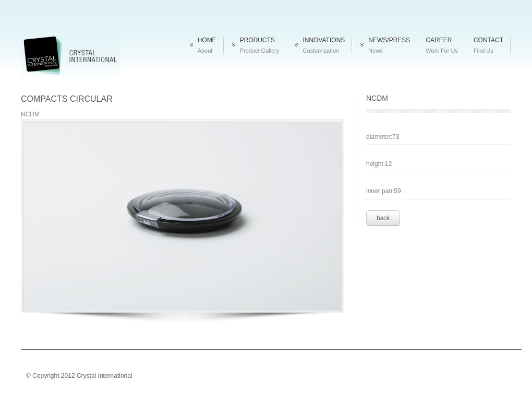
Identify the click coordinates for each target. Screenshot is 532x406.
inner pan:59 (384, 191)
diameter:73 (383, 137)
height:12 (379, 164)
